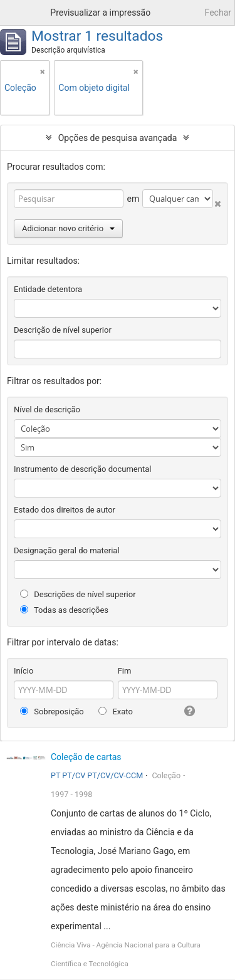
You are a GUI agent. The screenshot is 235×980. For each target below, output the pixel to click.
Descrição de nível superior (63, 330)
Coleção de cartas (86, 757)
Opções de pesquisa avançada (118, 138)
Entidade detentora (48, 289)
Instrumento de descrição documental (82, 469)
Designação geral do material (67, 550)
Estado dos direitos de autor (65, 510)
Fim (125, 671)
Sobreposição (52, 712)
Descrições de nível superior (78, 594)
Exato (116, 712)
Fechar (218, 13)
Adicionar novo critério (68, 228)
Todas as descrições (64, 610)
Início (23, 671)
